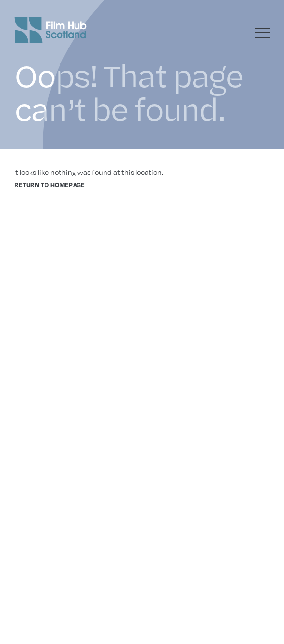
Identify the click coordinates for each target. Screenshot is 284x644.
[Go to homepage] (50, 30)
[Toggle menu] (263, 33)
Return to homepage (50, 185)
